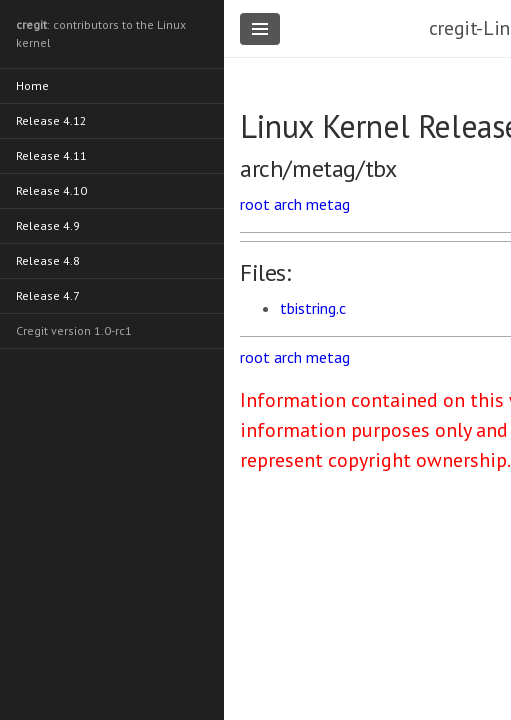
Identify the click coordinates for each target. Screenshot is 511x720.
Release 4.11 (51, 155)
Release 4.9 (48, 225)
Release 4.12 (51, 120)
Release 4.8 (48, 260)
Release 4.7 (48, 295)
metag (328, 204)
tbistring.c (313, 308)
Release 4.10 (51, 190)
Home (32, 85)
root (255, 204)
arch (288, 204)
